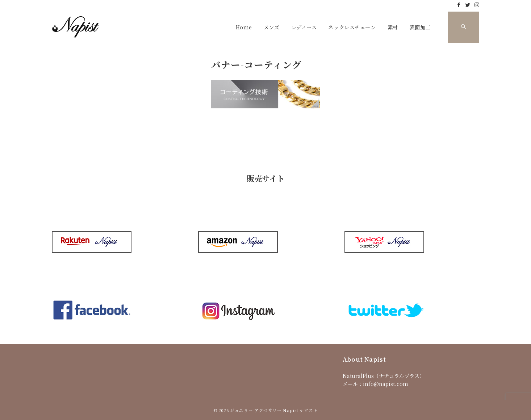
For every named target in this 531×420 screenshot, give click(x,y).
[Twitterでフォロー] (468, 5)
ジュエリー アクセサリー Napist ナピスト (274, 410)
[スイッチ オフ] (464, 27)
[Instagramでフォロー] (477, 5)
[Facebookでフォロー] (459, 5)
